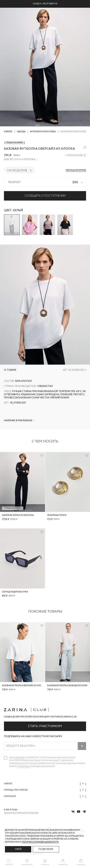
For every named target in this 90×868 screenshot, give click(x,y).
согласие (19, 758)
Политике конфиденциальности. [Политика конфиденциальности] (40, 842)
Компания (45, 796)
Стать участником (45, 726)
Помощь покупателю (45, 790)
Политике (24, 767)
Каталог (45, 784)
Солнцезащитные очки (15, 592)
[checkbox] (6, 758)
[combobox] (45, 182)
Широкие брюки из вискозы (18, 515)
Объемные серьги (57, 515)
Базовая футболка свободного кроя (67, 685)
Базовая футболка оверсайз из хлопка (24, 685)
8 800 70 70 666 (11, 810)
